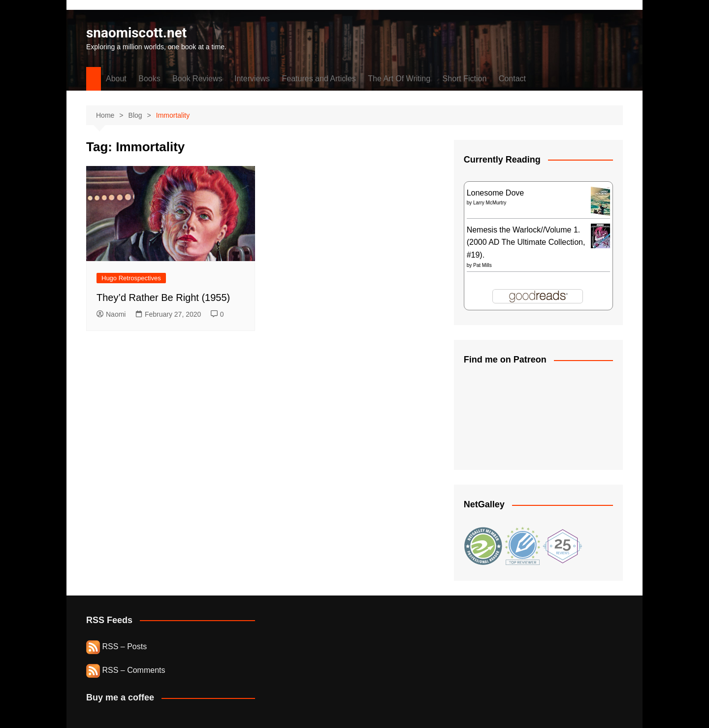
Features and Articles (319, 79)
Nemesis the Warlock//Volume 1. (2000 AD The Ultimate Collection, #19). (526, 242)
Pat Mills (483, 265)
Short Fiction (465, 79)
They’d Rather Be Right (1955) (163, 298)
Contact (512, 79)
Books (149, 79)
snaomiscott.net (137, 33)
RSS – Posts (116, 646)
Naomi (111, 314)
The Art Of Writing (399, 79)
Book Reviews (197, 79)
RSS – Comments (126, 670)
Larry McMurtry (490, 203)
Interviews (252, 79)
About (116, 79)
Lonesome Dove (496, 193)
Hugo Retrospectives (131, 278)
